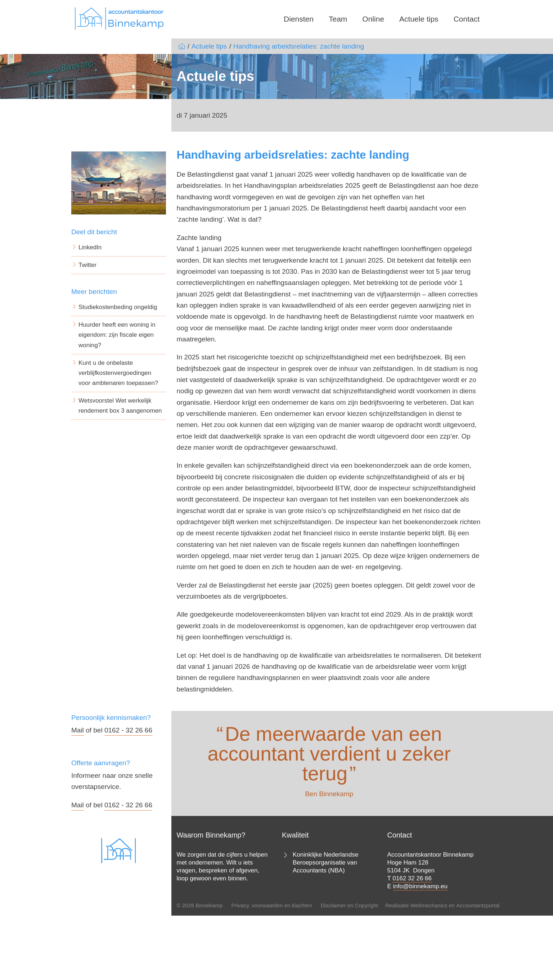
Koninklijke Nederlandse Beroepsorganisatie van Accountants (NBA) (325, 863)
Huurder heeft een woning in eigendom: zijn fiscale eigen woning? (117, 335)
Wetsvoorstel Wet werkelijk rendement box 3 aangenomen (120, 406)
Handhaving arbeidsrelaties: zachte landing (299, 46)
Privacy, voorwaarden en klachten (271, 905)
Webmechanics (429, 905)
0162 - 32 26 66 (128, 730)
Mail (78, 730)
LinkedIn (90, 247)
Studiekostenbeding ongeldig (118, 307)
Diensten (299, 19)
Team (338, 19)
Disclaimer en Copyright (349, 905)
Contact (467, 19)
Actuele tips (419, 19)
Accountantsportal (478, 905)
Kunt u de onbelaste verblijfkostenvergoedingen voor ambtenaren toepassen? (118, 373)
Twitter (87, 265)
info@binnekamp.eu (420, 886)
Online (373, 19)
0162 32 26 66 (412, 878)
